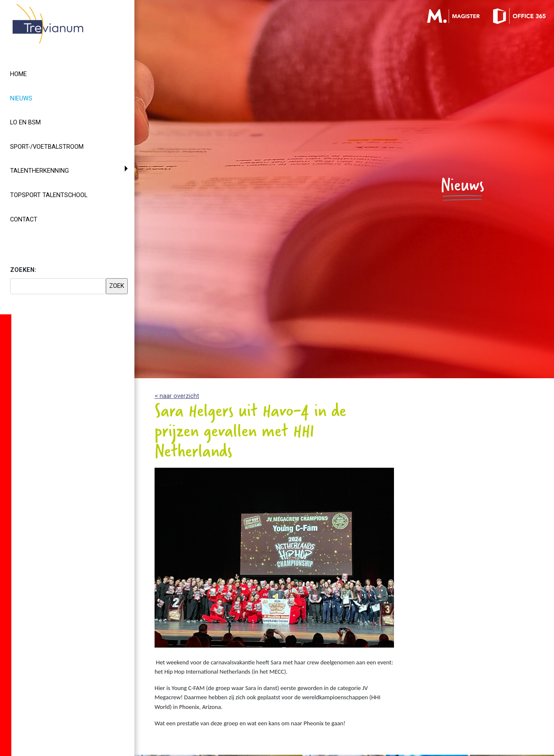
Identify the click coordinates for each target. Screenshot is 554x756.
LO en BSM (25, 122)
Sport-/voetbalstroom (47, 147)
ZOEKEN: (23, 270)
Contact (24, 220)
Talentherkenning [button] (39, 171)
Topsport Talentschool (49, 195)
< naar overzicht (177, 396)
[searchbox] (58, 286)
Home (18, 74)
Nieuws (36, 98)
